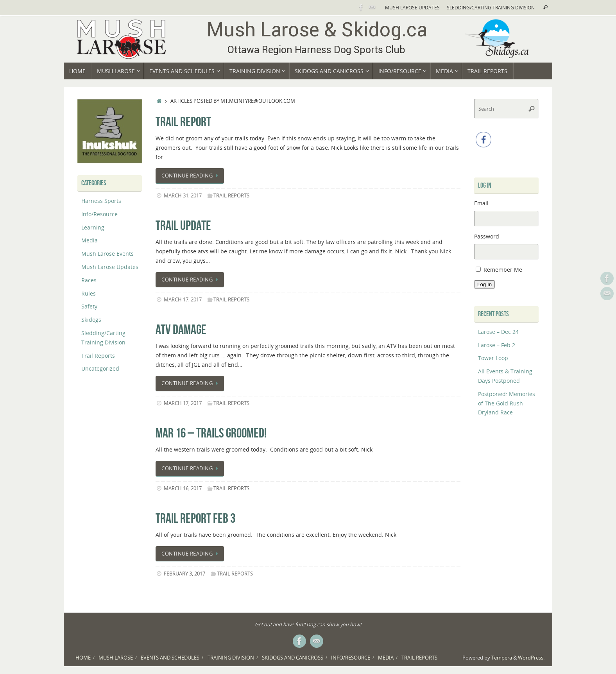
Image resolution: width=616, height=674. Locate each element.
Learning (93, 227)
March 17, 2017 (183, 300)
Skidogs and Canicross (293, 658)
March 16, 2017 (183, 488)
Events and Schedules (170, 658)
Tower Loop (493, 358)
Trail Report (183, 122)
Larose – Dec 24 (498, 332)
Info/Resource (99, 214)
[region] (110, 131)
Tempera (502, 658)
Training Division (231, 658)
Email (481, 203)
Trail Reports (231, 196)
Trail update (183, 225)
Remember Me (503, 270)
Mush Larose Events (107, 254)
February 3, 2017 (184, 574)
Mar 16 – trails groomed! (211, 433)
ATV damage (181, 329)
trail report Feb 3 (195, 518)
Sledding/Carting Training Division (491, 7)
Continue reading (191, 176)
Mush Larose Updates (412, 7)
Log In (484, 284)
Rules (89, 293)
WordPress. (531, 658)
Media (90, 240)
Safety (89, 306)
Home (83, 658)
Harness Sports (101, 201)
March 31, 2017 (183, 196)
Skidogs (91, 320)
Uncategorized (100, 368)
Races (89, 280)
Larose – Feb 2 (497, 345)
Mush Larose (116, 658)
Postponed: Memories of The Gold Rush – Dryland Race (507, 403)
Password (487, 236)
